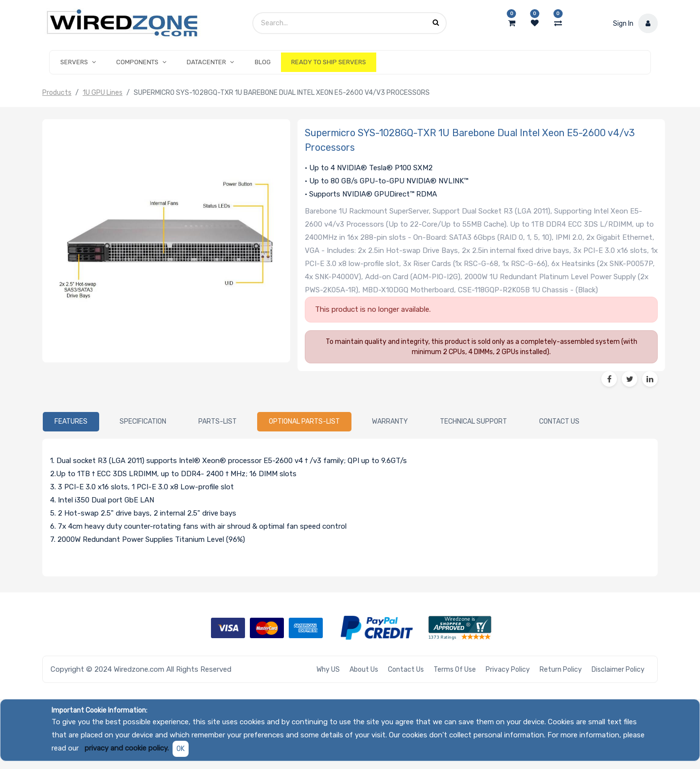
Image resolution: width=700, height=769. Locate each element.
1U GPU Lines (103, 93)
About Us (364, 670)
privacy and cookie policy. (127, 748)
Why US (328, 670)
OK (181, 749)
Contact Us (406, 670)
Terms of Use (455, 670)
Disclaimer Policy (618, 670)
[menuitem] (263, 62)
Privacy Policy (508, 670)
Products (57, 93)
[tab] (71, 422)
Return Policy (561, 670)
